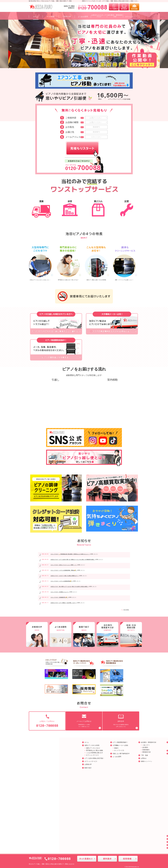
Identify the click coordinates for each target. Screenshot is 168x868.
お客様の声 (35, 764)
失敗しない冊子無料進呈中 (68, 753)
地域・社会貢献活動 (122, 742)
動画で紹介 (35, 767)
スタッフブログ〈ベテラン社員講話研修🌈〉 (61, 581)
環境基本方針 (93, 751)
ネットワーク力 (66, 750)
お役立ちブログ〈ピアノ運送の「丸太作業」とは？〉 (64, 603)
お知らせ (118, 835)
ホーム (33, 742)
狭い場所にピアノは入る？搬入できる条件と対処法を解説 (128, 821)
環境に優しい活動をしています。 (128, 744)
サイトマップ (120, 847)
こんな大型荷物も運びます (41, 752)
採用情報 (118, 750)
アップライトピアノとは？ (126, 774)
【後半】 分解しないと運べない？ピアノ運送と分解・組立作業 (128, 806)
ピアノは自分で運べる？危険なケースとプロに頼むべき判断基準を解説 (128, 830)
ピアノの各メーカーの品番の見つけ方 (128, 781)
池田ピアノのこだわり (40, 747)
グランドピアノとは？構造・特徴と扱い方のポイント (128, 785)
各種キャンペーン (93, 761)
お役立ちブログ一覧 (122, 753)
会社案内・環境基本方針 (95, 742)
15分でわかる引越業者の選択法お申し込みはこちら (121, 721)
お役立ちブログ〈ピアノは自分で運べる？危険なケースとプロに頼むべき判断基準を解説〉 (73, 559)
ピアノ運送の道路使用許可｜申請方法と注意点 (128, 798)
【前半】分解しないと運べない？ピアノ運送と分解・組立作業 (128, 802)
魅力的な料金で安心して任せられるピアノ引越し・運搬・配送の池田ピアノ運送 (50, 1)
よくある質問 (64, 756)
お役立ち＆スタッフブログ (124, 838)
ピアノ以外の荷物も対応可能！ (41, 758)
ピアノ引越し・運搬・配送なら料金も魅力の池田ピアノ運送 (50, 862)
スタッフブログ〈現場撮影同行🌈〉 (59, 597)
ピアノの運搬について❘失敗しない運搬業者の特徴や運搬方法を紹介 (128, 757)
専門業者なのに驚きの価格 (41, 750)
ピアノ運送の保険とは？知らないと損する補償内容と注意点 (128, 814)
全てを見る (125, 610)
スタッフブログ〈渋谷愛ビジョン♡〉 (60, 592)
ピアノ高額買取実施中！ (67, 742)
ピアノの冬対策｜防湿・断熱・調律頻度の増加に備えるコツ (128, 794)
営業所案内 (92, 749)
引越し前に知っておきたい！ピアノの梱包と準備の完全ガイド (128, 777)
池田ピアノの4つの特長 (39, 745)
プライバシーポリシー (123, 841)
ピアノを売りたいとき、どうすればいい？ (128, 810)
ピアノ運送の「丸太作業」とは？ (128, 818)
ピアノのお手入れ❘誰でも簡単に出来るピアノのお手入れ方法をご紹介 (128, 769)
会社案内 (92, 747)
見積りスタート (82, 148)
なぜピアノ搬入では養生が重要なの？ (128, 825)
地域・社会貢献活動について (126, 747)
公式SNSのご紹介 (121, 844)
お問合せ (90, 758)
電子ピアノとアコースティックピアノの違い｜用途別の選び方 (128, 789)
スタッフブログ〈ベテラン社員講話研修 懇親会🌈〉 (64, 570)
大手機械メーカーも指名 (67, 745)
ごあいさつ (92, 744)
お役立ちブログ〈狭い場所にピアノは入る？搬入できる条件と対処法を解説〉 (69, 587)
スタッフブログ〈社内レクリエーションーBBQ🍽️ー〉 (64, 565)
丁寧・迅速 (91, 755)
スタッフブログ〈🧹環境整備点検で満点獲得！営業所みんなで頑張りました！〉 (70, 554)
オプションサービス (39, 754)
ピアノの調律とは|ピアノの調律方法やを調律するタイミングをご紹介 (128, 763)
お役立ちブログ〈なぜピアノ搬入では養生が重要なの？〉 (65, 576)
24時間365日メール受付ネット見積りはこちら (84, 721)
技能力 (63, 747)
